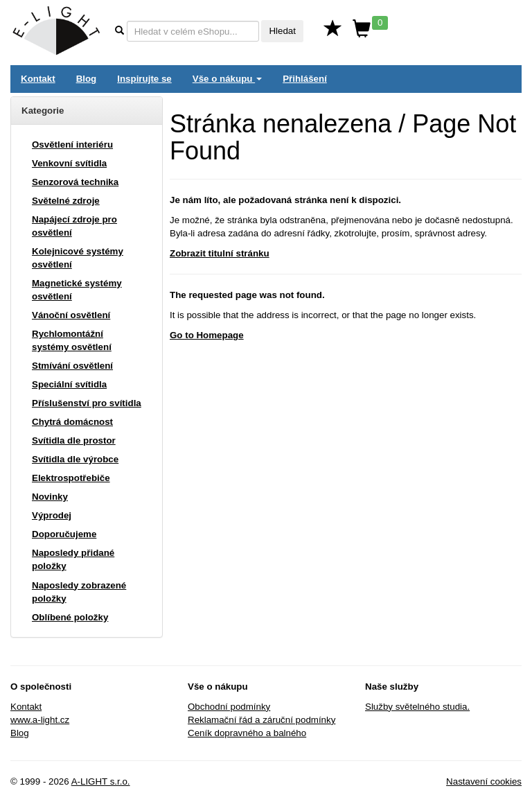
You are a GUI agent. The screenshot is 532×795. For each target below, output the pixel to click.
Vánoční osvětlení (71, 315)
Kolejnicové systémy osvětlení (78, 258)
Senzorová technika (75, 182)
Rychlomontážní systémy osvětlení (72, 340)
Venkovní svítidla (69, 163)
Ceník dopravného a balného (247, 733)
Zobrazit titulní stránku (220, 253)
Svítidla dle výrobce (75, 459)
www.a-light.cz (40, 720)
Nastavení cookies (484, 781)
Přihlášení (305, 79)
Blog (87, 79)
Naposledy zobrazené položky (79, 592)
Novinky (50, 497)
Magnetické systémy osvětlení (77, 290)
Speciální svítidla (69, 384)
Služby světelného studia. (417, 707)
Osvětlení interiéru (72, 145)
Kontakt (38, 79)
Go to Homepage (207, 335)
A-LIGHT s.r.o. (101, 781)
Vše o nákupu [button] (227, 79)
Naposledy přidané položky (73, 559)
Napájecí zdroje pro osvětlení (74, 226)
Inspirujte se (144, 79)
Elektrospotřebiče (71, 478)
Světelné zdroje (66, 201)
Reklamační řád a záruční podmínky (261, 720)
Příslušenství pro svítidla (87, 403)
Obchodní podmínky (229, 707)
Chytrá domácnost (72, 422)
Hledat (282, 31)
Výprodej (52, 515)
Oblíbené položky (70, 617)
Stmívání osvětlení (72, 366)
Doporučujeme (64, 534)
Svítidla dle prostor (74, 440)
